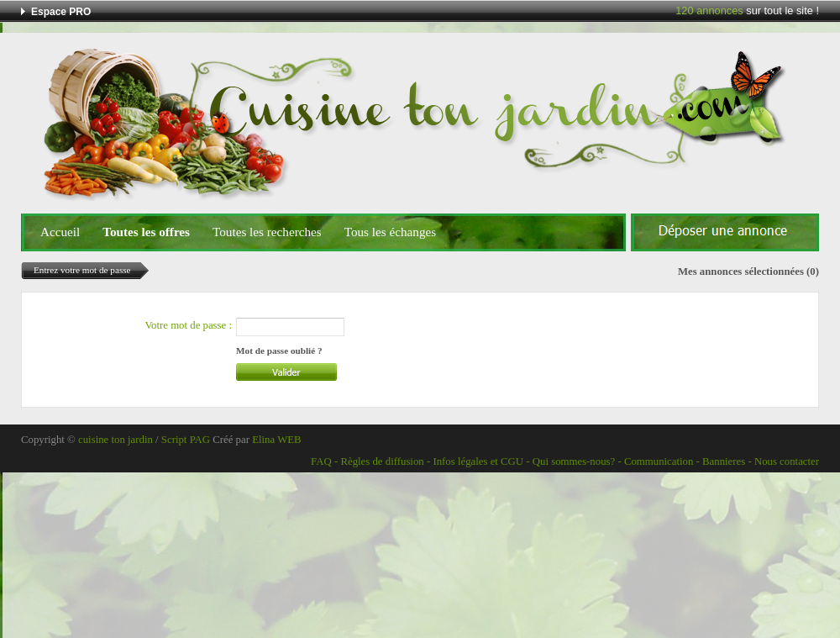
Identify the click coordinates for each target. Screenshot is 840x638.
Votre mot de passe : (188, 325)
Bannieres (724, 461)
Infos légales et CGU (478, 461)
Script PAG (186, 440)
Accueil (60, 232)
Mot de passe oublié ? (279, 351)
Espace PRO (61, 12)
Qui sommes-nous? (574, 461)
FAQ (321, 461)
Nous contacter (787, 461)
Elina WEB (276, 440)
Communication (659, 461)
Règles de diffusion (382, 461)
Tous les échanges (390, 232)
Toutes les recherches (267, 232)
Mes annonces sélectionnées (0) (748, 272)
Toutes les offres (146, 232)
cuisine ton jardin (115, 440)
